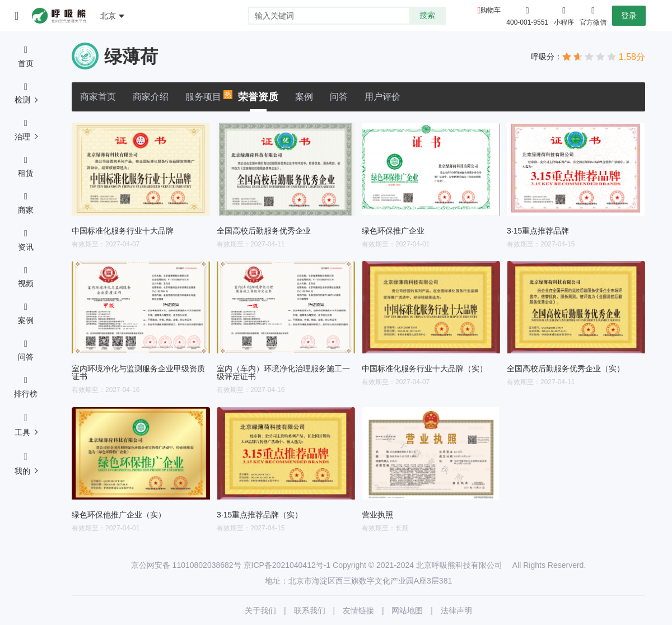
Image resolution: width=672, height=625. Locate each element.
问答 (339, 97)
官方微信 (593, 15)
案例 (304, 97)
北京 (108, 16)
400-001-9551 (527, 22)
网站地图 (407, 610)
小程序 (564, 15)
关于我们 (260, 610)
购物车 (491, 10)
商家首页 (98, 97)
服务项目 (203, 96)
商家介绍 (151, 97)
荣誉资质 (258, 97)
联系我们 (310, 610)
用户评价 (382, 97)
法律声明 (456, 610)
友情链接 (358, 610)
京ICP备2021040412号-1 (287, 565)
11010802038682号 (207, 565)
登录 (629, 16)
